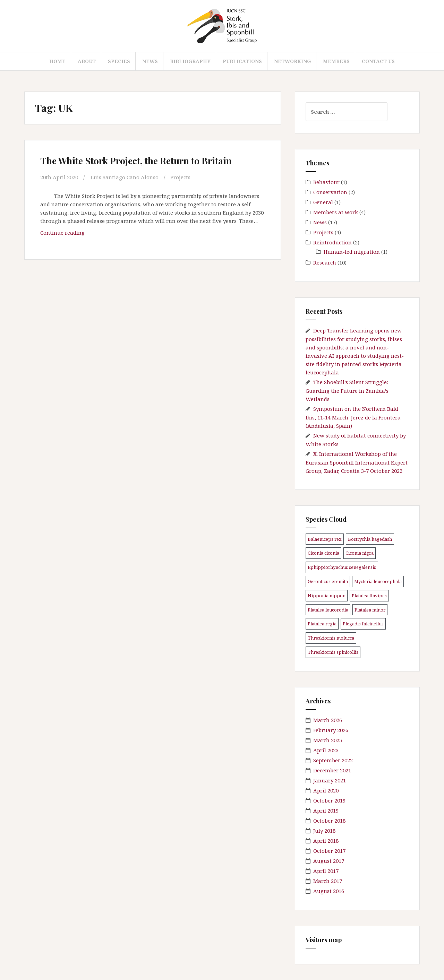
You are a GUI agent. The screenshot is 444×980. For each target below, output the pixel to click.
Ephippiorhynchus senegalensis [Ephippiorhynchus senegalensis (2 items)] (342, 567)
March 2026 (328, 720)
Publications (242, 61)
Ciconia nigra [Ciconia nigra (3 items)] (360, 553)
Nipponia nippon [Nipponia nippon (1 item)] (327, 596)
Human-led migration (352, 252)
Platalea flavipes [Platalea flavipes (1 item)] (369, 596)
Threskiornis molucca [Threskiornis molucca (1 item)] (331, 638)
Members (336, 61)
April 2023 (326, 750)
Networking (292, 61)
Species (119, 61)
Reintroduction (332, 242)
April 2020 (326, 790)
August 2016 (329, 891)
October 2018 (329, 821)
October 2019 (329, 800)
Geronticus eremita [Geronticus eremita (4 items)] (328, 581)
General (323, 202)
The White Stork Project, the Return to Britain (136, 161)
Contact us (378, 61)
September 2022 (333, 760)
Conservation (330, 192)
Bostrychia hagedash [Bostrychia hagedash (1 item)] (370, 539)
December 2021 (332, 770)
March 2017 (328, 881)
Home (57, 61)
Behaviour (326, 182)
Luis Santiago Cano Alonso (125, 177)
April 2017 (326, 871)
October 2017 (329, 851)
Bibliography (190, 61)
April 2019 (326, 810)
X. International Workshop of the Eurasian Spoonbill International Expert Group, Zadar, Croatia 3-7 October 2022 (357, 462)
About (87, 61)
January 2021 (330, 780)
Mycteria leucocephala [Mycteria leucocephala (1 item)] (378, 581)
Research (325, 262)
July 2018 (324, 831)
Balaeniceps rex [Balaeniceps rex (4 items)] (325, 539)
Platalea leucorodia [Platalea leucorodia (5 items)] (328, 610)
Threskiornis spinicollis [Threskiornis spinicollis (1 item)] (333, 652)
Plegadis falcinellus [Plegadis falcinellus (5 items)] (363, 624)
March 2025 (328, 740)
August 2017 (329, 861)
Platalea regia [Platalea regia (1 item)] (322, 624)
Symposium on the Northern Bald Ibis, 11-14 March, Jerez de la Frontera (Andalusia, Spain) (353, 417)
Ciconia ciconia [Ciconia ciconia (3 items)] (323, 553)
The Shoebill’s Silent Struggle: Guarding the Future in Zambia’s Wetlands (347, 391)
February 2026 (331, 730)
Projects (180, 177)
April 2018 (326, 841)
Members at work (336, 212)
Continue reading (65, 234)
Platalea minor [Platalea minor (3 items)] (370, 610)
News (150, 61)
